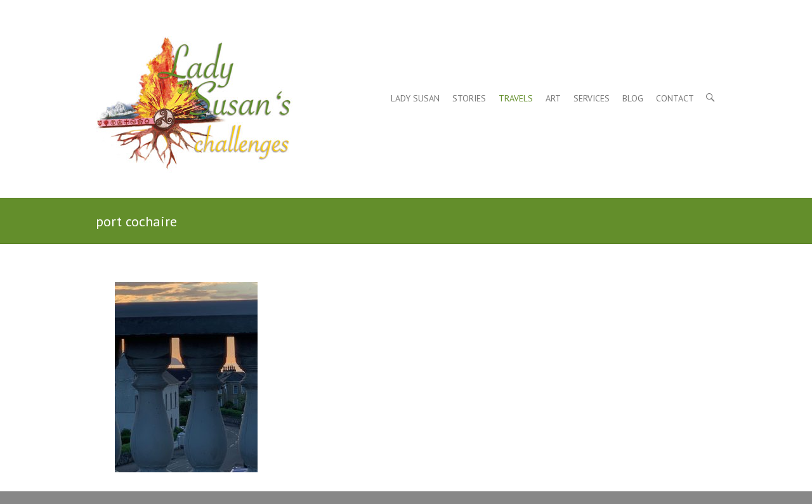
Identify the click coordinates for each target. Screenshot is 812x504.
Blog (633, 98)
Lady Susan (415, 98)
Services (592, 98)
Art (553, 98)
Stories (469, 98)
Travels (516, 98)
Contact (675, 98)
